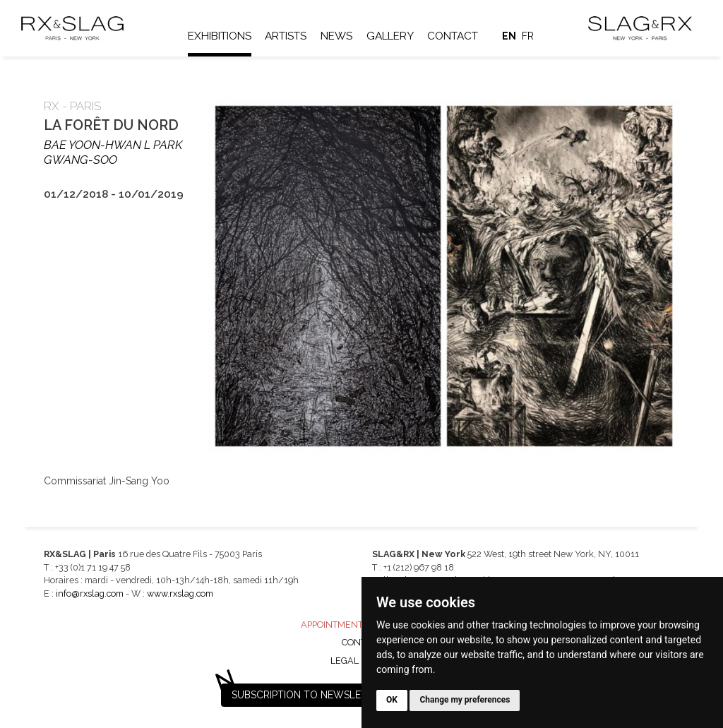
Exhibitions (220, 36)
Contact (453, 36)
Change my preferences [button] (465, 700)
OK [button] (392, 700)
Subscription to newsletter (309, 695)
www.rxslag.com (180, 593)
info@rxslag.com (90, 593)
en (509, 36)
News (336, 36)
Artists (286, 36)
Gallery (390, 36)
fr (528, 36)
